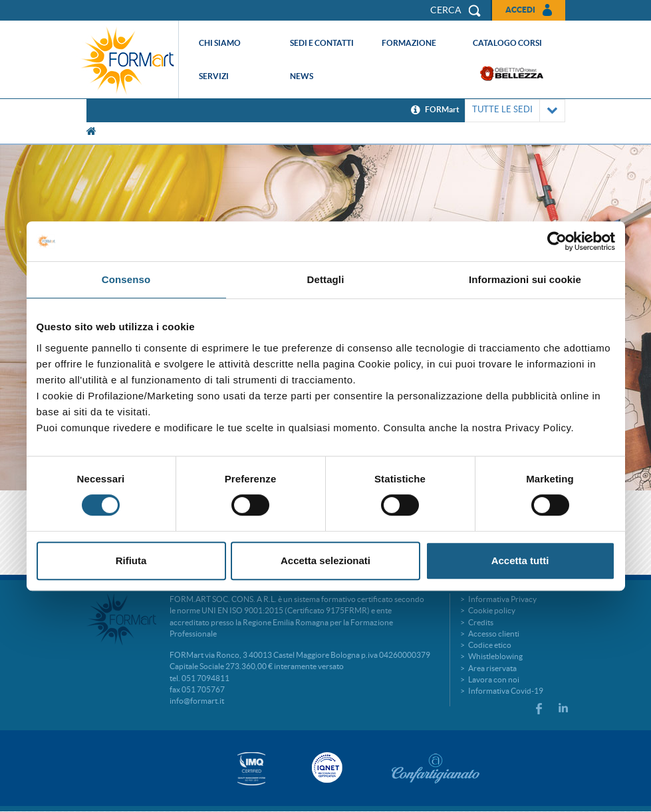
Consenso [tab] (126, 279)
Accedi (520, 10)
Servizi (214, 76)
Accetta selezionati (325, 560)
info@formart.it (197, 701)
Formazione (409, 43)
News (302, 76)
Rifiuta (131, 560)
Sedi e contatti (322, 43)
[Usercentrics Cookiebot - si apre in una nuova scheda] (557, 241)
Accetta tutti (520, 560)
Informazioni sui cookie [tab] (525, 279)
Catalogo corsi (507, 43)
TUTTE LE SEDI (515, 111)
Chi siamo (220, 43)
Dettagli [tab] (326, 279)
